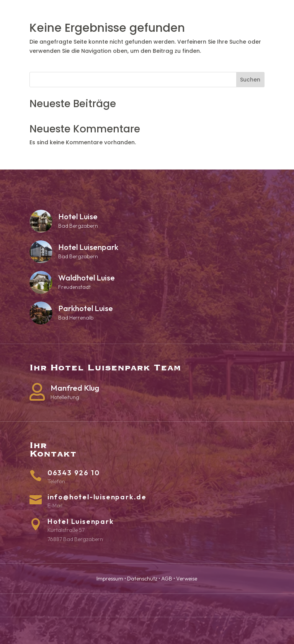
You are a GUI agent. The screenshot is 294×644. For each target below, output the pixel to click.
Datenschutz (142, 579)
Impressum (110, 579)
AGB (167, 579)
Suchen (250, 80)
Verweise (187, 579)
